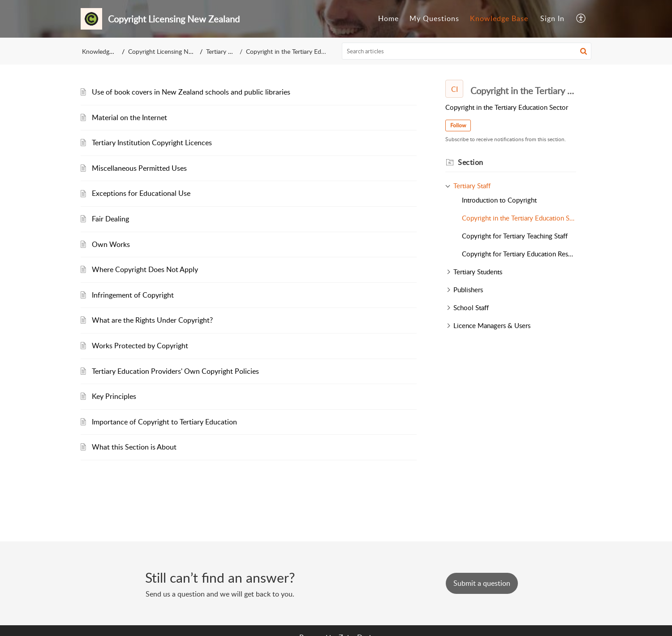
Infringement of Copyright (133, 295)
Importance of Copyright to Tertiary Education (164, 422)
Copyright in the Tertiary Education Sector (519, 218)
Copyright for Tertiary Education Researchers (519, 254)
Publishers (468, 290)
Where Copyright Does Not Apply (145, 269)
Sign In (552, 18)
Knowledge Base (499, 18)
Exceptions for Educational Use (141, 193)
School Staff (471, 307)
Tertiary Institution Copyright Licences (152, 143)
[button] (581, 19)
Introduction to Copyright (499, 200)
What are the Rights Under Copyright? (152, 320)
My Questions (434, 18)
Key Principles (114, 396)
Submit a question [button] (482, 583)
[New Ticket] (482, 583)
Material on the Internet (129, 117)
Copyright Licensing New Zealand (174, 51)
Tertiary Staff (226, 51)
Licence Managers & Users (492, 325)
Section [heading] (471, 162)
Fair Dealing (110, 219)
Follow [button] (458, 125)
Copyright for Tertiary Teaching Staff (515, 236)
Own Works (111, 244)
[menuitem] (388, 19)
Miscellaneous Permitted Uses (139, 168)
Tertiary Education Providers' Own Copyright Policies (175, 371)
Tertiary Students (478, 272)
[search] (467, 51)
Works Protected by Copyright (140, 346)
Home (388, 18)
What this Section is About (134, 447)
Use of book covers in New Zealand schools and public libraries (191, 92)
